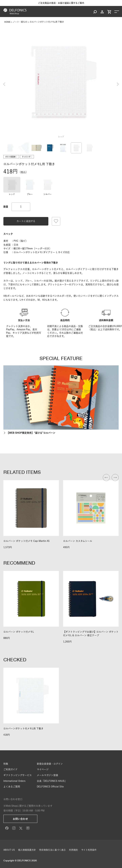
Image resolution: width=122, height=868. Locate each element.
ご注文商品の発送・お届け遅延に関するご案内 (61, 3)
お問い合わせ (20, 819)
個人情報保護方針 (27, 850)
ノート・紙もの (20, 22)
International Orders (14, 781)
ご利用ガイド (10, 769)
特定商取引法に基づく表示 (52, 850)
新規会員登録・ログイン (50, 764)
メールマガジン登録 (47, 775)
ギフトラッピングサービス (18, 775)
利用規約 (73, 850)
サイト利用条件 (89, 850)
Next (118, 84)
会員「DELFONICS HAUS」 (52, 781)
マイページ (43, 769)
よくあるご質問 (12, 787)
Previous (4, 84)
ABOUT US (9, 850)
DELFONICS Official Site (50, 787)
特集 (6, 764)
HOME (7, 22)
